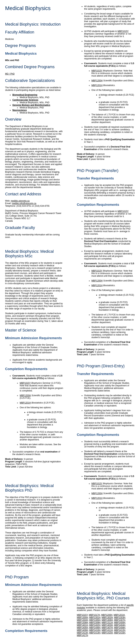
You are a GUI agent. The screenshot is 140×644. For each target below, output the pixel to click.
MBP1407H (107, 628)
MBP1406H (95, 628)
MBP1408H (120, 628)
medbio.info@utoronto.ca (24, 203)
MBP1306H (107, 620)
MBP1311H (107, 623)
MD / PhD (10, 74)
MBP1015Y (25, 383)
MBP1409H (82, 630)
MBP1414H (95, 633)
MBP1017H (94, 615)
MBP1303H (120, 618)
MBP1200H (25, 395)
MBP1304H (82, 620)
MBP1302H (107, 618)
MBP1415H (107, 633)
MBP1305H (95, 620)
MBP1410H (95, 630)
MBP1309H (95, 623)
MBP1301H (95, 618)
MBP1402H (95, 625)
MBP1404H (120, 625)
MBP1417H (82, 635)
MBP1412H (120, 630)
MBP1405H (82, 628)
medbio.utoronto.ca (20, 201)
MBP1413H (82, 633)
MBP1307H (120, 620)
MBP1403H (107, 625)
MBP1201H (25, 403)
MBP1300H (82, 618)
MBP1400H (120, 623)
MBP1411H (107, 630)
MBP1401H (82, 625)
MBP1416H (120, 633)
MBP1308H (82, 623)
